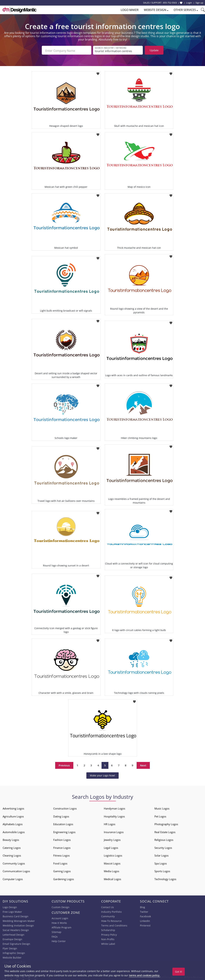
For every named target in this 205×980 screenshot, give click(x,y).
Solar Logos (161, 854)
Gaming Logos (62, 870)
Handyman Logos (114, 807)
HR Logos (110, 823)
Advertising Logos (13, 807)
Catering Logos (12, 847)
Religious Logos (164, 839)
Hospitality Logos (114, 815)
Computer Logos (13, 878)
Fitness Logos (61, 854)
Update (154, 50)
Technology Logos (165, 878)
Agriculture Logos (13, 815)
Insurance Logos (114, 831)
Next (143, 764)
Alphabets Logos (13, 823)
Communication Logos (16, 870)
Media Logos (111, 870)
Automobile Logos (14, 831)
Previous (64, 764)
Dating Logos (61, 815)
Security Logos (163, 847)
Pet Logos (160, 815)
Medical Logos (112, 878)
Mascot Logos (112, 862)
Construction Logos (65, 807)
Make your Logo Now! (102, 774)
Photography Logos (166, 823)
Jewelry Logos (112, 839)
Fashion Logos (62, 839)
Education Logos (63, 823)
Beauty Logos (11, 839)
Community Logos (14, 862)
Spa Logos (161, 862)
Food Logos (60, 862)
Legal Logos (111, 847)
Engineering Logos (64, 831)
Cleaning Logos (12, 854)
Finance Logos (62, 847)
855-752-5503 (170, 3)
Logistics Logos (113, 854)
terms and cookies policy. (145, 975)
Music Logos (162, 807)
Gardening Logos (64, 878)
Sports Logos (162, 870)
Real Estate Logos (165, 831)
